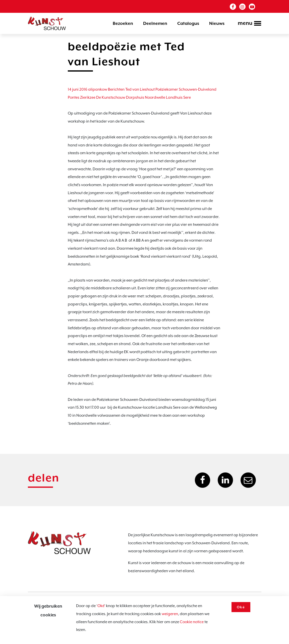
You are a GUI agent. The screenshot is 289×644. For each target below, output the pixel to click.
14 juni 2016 (78, 89)
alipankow (98, 89)
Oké (101, 606)
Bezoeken (123, 23)
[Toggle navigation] (248, 24)
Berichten (116, 89)
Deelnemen (155, 23)
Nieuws (217, 23)
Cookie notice (192, 622)
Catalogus (188, 23)
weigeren (170, 614)
